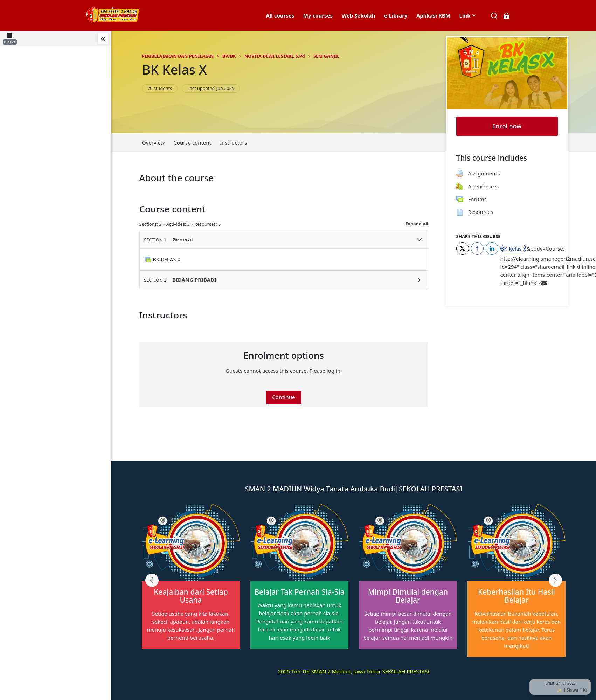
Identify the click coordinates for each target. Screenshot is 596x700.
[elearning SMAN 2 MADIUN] (115, 15)
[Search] (494, 16)
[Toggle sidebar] (103, 38)
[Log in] (506, 16)
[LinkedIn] (492, 248)
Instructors (234, 142)
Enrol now (507, 126)
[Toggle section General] (419, 240)
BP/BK (229, 56)
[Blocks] (11, 38)
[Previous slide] (152, 580)
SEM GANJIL (326, 56)
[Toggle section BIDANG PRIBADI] (419, 280)
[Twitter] (463, 248)
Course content (192, 142)
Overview (153, 142)
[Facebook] (477, 248)
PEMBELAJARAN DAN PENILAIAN (178, 56)
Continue (283, 397)
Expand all (417, 224)
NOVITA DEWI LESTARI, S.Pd (275, 56)
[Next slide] (555, 580)
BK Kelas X (174, 69)
